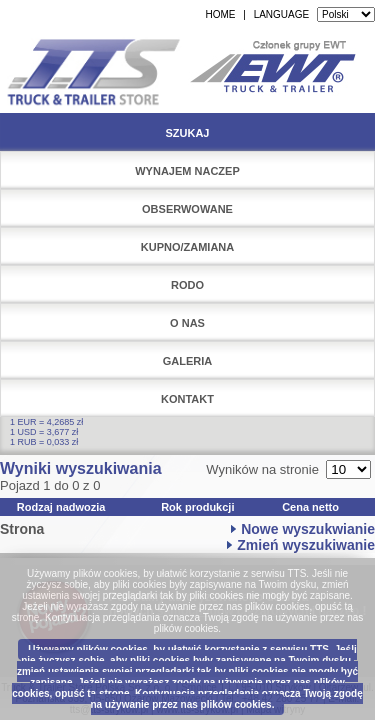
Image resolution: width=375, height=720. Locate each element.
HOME (220, 14)
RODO (187, 285)
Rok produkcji (197, 507)
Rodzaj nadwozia (61, 507)
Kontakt (187, 399)
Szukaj (187, 133)
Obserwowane (187, 209)
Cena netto (310, 507)
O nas (187, 323)
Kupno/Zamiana (188, 247)
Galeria (188, 361)
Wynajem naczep (187, 171)
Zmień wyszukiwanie (306, 545)
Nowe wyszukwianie (308, 529)
